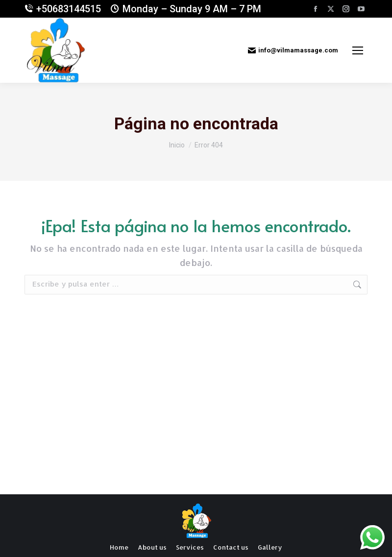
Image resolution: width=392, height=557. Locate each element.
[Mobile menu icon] (358, 50)
